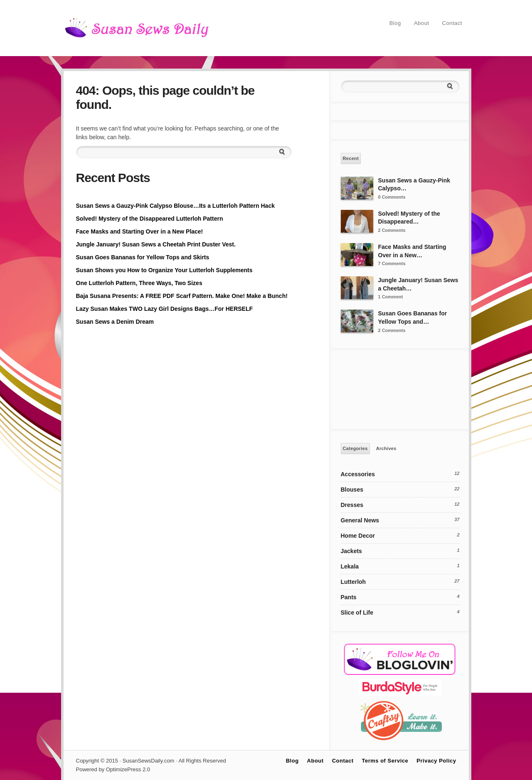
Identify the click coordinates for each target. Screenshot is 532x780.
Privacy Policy (436, 761)
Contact (452, 23)
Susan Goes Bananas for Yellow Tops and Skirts (143, 257)
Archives (386, 448)
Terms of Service (385, 761)
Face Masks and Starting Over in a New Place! (140, 231)
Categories (355, 448)
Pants (349, 597)
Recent (351, 158)
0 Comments (392, 197)
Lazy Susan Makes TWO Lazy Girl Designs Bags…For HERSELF (165, 309)
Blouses (352, 490)
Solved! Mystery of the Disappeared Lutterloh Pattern (150, 219)
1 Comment (391, 297)
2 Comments (392, 230)
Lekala (350, 566)
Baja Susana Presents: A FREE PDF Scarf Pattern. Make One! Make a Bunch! (182, 296)
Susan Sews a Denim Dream (115, 322)
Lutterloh (353, 582)
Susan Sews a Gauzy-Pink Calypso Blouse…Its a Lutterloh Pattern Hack (175, 206)
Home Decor (358, 536)
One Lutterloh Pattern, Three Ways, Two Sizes (139, 283)
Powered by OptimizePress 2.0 (113, 769)
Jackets (351, 551)
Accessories (358, 474)
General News (360, 520)
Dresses (352, 505)
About (421, 23)
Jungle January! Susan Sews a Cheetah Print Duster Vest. (156, 244)
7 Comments (392, 263)
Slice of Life (357, 613)
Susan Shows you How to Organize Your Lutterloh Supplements (164, 270)
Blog (395, 23)
